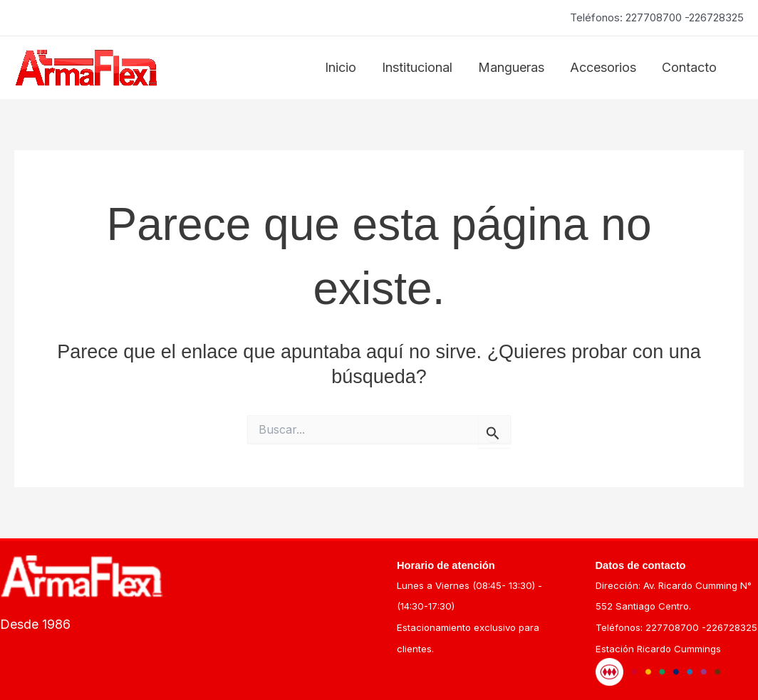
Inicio (341, 67)
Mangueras (511, 67)
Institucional (417, 67)
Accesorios (603, 67)
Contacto (689, 67)
